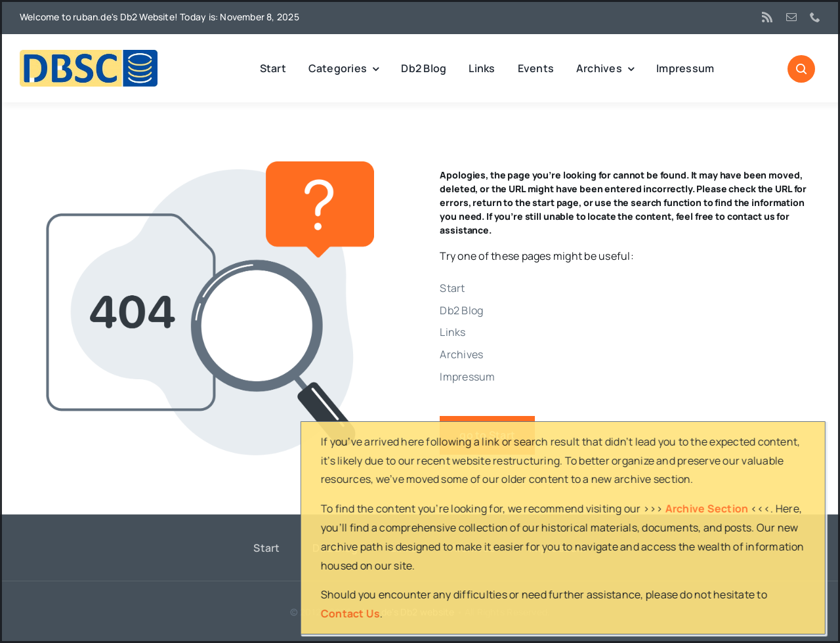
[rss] (767, 17)
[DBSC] (89, 55)
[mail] (791, 17)
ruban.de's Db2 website (404, 612)
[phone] (815, 17)
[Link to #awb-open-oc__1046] (801, 69)
